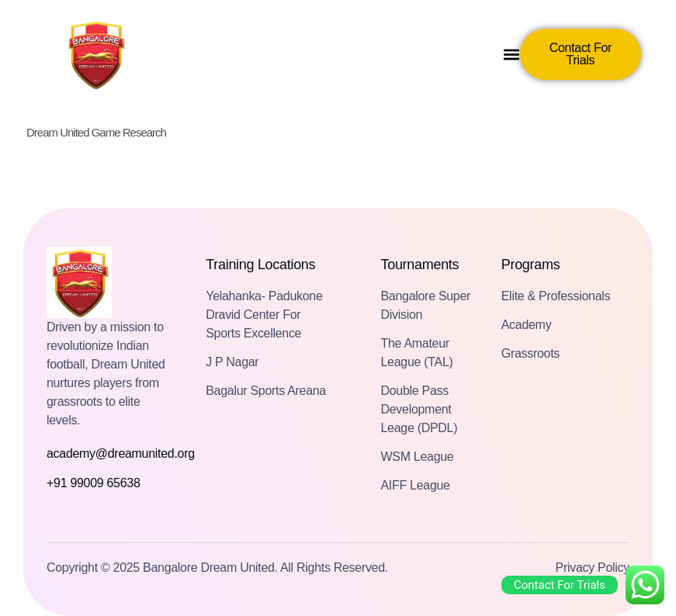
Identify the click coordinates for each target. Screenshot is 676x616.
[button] (511, 54)
